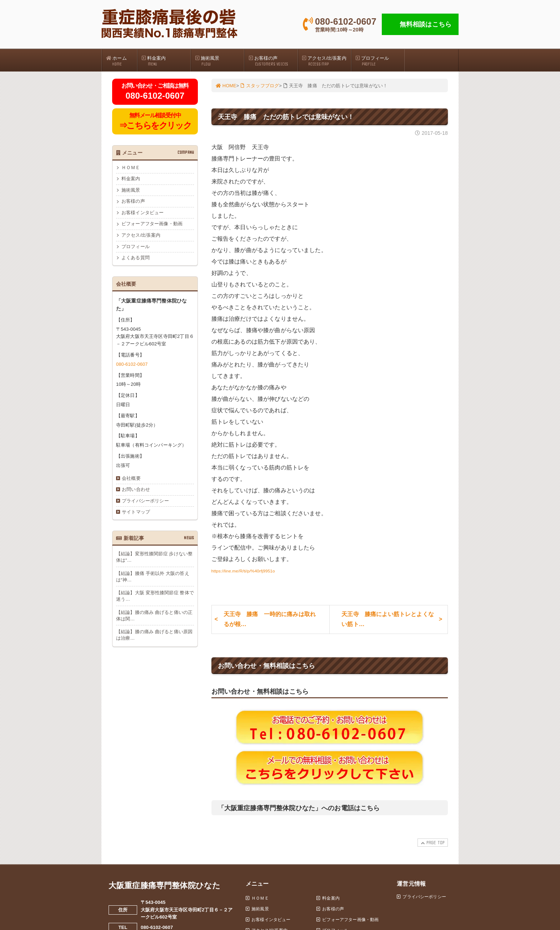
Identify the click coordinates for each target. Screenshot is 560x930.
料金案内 (166, 61)
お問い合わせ (136, 493)
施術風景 (219, 61)
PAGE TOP (432, 847)
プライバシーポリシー (145, 504)
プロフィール (380, 61)
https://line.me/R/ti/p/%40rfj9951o (254, 571)
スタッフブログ (261, 86)
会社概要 (131, 481)
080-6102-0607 (132, 367)
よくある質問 (136, 260)
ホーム (121, 61)
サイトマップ (136, 516)
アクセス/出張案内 (326, 61)
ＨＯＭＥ (131, 169)
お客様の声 (273, 61)
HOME (226, 86)
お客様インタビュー (142, 214)
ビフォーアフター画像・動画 (152, 226)
